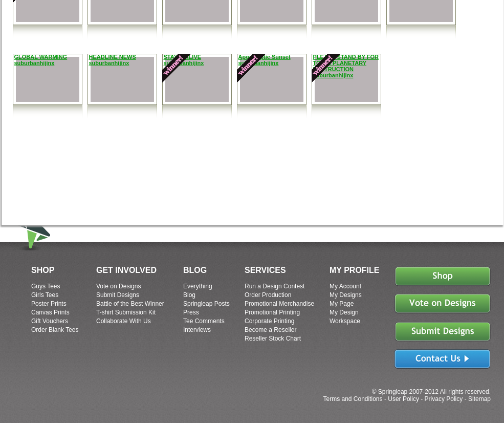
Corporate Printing (269, 321)
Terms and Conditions (353, 399)
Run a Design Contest (275, 286)
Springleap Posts (206, 304)
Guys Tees (46, 286)
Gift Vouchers (50, 321)
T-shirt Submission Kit (126, 312)
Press (191, 312)
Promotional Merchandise (279, 304)
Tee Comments (204, 321)
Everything (198, 286)
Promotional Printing (272, 312)
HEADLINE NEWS (113, 57)
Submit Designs (118, 295)
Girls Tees (45, 295)
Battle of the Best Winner (130, 304)
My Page (342, 304)
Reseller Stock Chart (273, 339)
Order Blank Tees (55, 330)
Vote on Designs (118, 286)
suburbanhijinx (35, 63)
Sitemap (479, 399)
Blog (189, 295)
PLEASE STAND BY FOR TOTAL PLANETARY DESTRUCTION (346, 63)
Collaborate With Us (124, 321)
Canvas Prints (50, 312)
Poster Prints (49, 304)
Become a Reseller (270, 330)
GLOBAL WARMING (41, 57)
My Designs (346, 295)
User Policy (403, 399)
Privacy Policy (444, 399)
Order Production (268, 295)
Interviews (197, 330)
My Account (345, 286)
